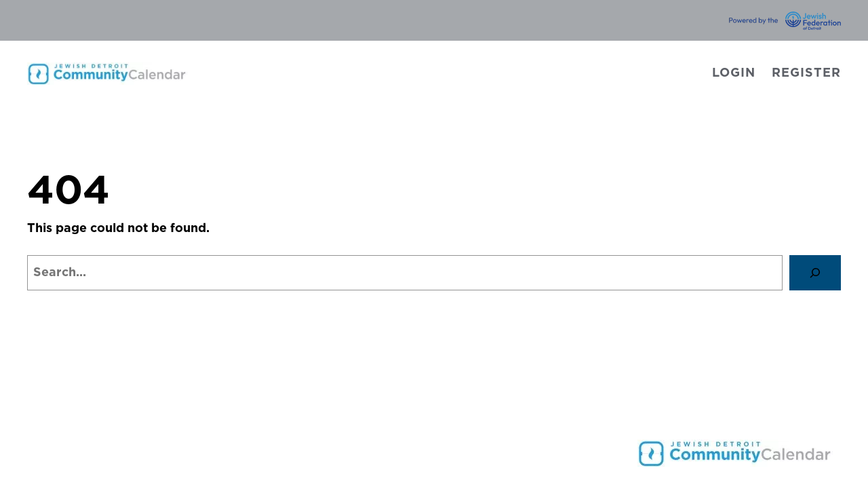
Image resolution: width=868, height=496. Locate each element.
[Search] (815, 273)
